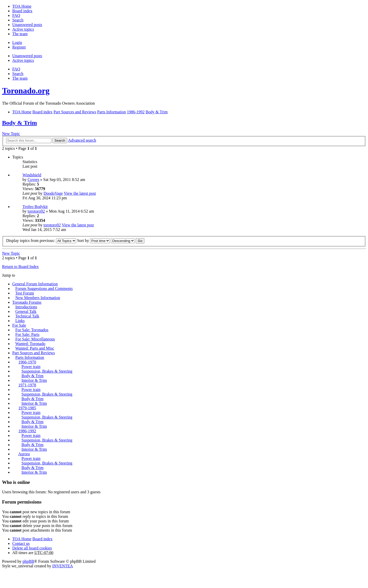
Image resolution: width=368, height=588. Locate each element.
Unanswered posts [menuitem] (27, 25)
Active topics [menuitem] (23, 29)
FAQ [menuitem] (16, 15)
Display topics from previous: (41, 241)
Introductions (26, 307)
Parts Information (30, 357)
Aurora (24, 454)
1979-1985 (27, 408)
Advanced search (82, 140)
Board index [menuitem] (22, 11)
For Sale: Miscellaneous (35, 339)
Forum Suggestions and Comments (44, 289)
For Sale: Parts (27, 334)
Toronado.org (26, 91)
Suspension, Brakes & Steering (47, 371)
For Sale (19, 325)
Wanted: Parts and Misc (35, 348)
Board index (43, 539)
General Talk (26, 311)
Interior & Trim (34, 380)
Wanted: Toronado (30, 344)
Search (60, 140)
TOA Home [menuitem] (22, 6)
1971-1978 (27, 385)
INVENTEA (62, 566)
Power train (31, 367)
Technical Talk (27, 316)
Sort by (94, 241)
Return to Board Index (20, 267)
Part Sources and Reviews (34, 353)
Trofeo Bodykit (35, 207)
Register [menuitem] (19, 47)
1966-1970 (27, 362)
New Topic (11, 134)
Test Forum (25, 293)
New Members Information (38, 298)
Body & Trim (19, 123)
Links (20, 321)
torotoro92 (36, 211)
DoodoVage (53, 193)
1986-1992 (27, 431)
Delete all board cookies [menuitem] (32, 548)
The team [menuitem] (20, 34)
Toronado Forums (27, 302)
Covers (33, 180)
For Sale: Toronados (32, 330)
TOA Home (22, 539)
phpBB (28, 561)
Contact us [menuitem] (21, 543)
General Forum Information (35, 284)
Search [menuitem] (18, 20)
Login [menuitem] (17, 42)
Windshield (32, 175)
